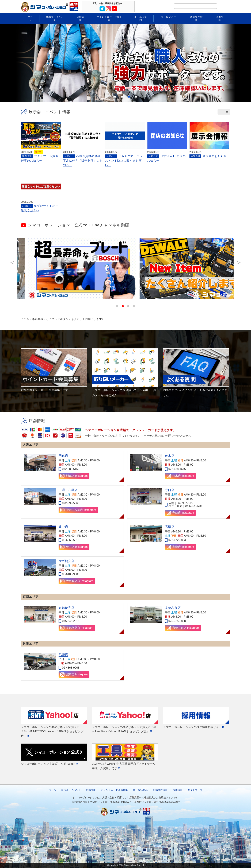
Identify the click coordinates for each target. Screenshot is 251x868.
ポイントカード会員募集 (114, 790)
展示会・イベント (71, 790)
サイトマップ (195, 790)
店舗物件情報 (160, 790)
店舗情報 (91, 790)
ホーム (52, 790)
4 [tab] (136, 97)
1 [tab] (115, 97)
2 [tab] (122, 97)
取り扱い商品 (140, 790)
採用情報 (178, 790)
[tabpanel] (125, 63)
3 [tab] (129, 97)
